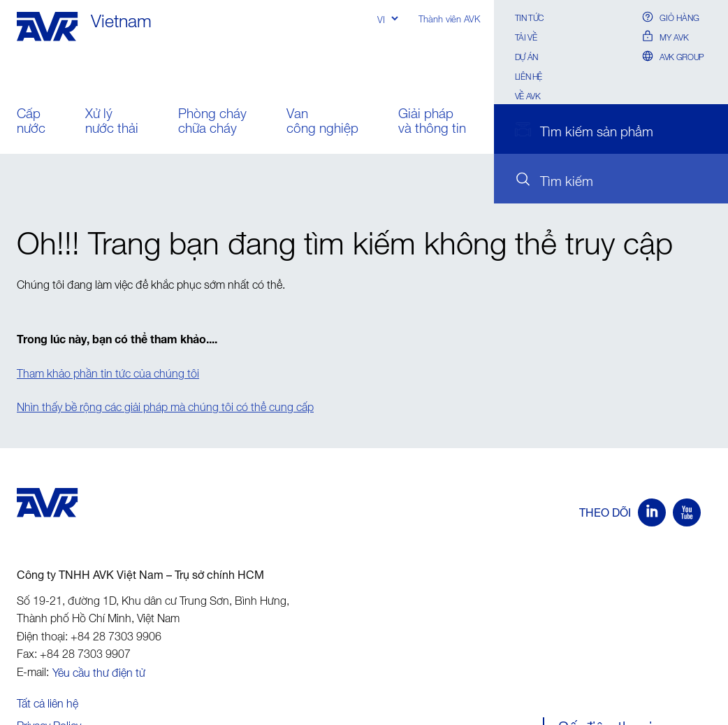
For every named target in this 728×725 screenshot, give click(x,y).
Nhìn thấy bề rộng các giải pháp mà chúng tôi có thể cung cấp (165, 405)
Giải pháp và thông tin (432, 122)
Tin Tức (529, 16)
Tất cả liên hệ (48, 701)
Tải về (526, 36)
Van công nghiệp (322, 122)
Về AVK (528, 95)
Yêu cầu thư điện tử (99, 670)
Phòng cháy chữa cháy (212, 122)
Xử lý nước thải (112, 122)
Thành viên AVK (449, 18)
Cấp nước (31, 122)
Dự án (526, 56)
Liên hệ (529, 75)
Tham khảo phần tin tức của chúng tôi (108, 371)
